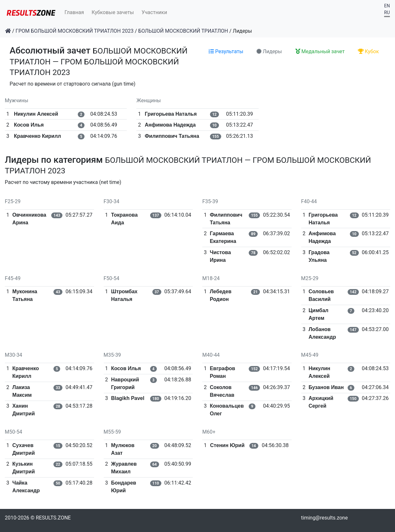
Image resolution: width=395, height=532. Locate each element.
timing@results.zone (325, 518)
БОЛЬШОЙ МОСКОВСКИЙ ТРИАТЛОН (183, 31)
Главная (74, 12)
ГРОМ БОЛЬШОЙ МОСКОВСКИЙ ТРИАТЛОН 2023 (75, 31)
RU (387, 12)
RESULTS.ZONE (53, 518)
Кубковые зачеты (113, 12)
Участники (154, 12)
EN (387, 6)
